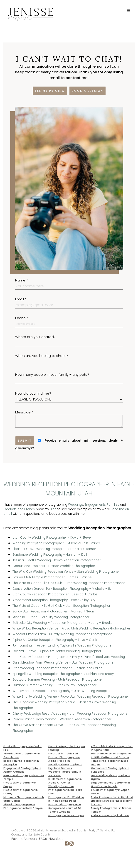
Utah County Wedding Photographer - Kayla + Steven (53, 538)
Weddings (76, 505)
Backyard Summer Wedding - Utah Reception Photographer (58, 680)
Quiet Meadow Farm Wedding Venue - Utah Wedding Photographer (64, 663)
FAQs (43, 839)
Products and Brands (19, 509)
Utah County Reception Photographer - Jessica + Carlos (55, 594)
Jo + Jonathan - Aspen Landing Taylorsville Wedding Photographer (63, 645)
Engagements (95, 505)
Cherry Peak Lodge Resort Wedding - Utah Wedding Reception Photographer (71, 714)
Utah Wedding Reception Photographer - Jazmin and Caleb (58, 668)
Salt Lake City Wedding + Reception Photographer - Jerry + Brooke (63, 623)
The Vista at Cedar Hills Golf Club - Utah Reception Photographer (61, 606)
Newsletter (57, 839)
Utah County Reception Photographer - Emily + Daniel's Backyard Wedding (69, 657)
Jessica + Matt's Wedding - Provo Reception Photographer (57, 560)
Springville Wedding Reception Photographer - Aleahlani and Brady (63, 674)
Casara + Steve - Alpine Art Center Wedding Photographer (57, 651)
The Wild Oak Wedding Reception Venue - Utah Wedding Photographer (66, 572)
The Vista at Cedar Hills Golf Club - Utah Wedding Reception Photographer (69, 583)
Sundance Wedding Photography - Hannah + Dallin (51, 555)
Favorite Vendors (24, 839)
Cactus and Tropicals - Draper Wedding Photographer (54, 566)
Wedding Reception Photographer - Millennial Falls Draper (56, 543)
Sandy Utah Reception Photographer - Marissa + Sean (53, 611)
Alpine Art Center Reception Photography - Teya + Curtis (55, 640)
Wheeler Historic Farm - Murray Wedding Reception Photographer (62, 634)
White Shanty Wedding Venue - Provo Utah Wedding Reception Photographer (71, 697)
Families (113, 505)
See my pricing (50, 91)
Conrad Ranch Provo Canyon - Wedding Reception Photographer (62, 719)
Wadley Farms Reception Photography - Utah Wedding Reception (62, 691)
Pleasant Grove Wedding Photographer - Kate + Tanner (54, 549)
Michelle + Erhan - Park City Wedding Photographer (51, 617)
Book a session (87, 91)
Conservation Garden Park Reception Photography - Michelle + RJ (62, 589)
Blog (53, 509)
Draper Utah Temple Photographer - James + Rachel (52, 577)
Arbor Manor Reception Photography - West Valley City (54, 600)
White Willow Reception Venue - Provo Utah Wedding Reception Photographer (71, 628)
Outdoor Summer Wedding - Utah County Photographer (54, 685)
